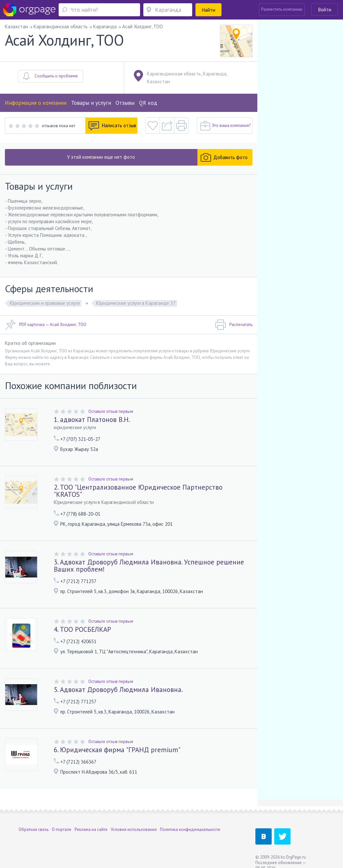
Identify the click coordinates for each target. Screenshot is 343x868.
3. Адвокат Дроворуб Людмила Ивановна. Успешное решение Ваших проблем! (149, 566)
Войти (325, 10)
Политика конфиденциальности (190, 829)
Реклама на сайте (91, 829)
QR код (148, 103)
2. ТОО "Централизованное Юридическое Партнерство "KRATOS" (138, 491)
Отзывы (125, 103)
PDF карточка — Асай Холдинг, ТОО (46, 325)
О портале (62, 829)
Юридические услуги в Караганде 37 (136, 303)
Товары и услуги (91, 103)
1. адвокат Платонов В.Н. (92, 420)
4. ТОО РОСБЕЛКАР (82, 629)
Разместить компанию (282, 9)
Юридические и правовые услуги (45, 303)
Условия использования (134, 829)
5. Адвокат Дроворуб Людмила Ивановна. (118, 690)
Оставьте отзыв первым (111, 411)
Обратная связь (34, 829)
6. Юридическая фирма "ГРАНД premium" (117, 750)
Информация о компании (36, 103)
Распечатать (234, 325)
